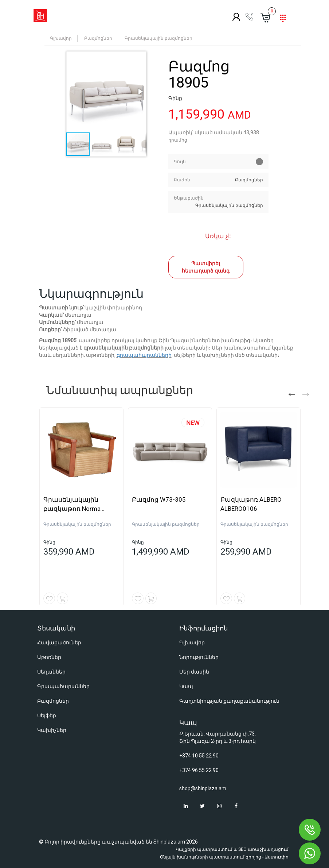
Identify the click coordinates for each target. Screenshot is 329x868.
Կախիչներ (52, 730)
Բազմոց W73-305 (159, 499)
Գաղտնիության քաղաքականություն (229, 701)
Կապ (186, 686)
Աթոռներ (49, 657)
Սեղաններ (51, 672)
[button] (106, 92)
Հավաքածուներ (59, 643)
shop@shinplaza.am (203, 788)
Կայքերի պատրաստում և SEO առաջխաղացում (232, 849)
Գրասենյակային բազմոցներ (158, 38)
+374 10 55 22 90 (199, 756)
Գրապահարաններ (63, 686)
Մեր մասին (194, 672)
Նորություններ (199, 657)
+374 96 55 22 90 (199, 770)
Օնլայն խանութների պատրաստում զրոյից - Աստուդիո (224, 857)
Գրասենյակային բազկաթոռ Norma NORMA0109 (72, 509)
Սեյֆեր (47, 715)
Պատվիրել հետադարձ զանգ (206, 267)
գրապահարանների (144, 355)
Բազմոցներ (98, 38)
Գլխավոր (61, 38)
